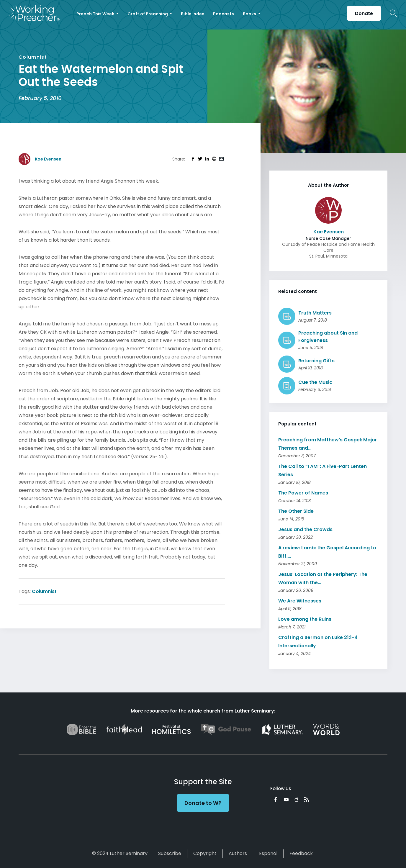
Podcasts (224, 14)
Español (268, 853)
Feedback (301, 853)
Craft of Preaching (148, 14)
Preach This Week (96, 14)
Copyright (205, 853)
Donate (364, 13)
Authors (238, 853)
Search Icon (393, 13)
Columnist (44, 591)
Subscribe (170, 853)
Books (250, 14)
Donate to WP (203, 803)
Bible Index (193, 14)
